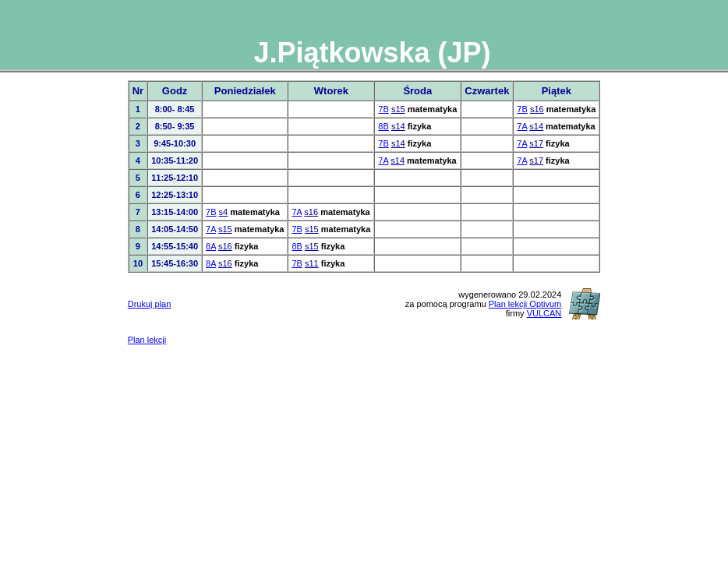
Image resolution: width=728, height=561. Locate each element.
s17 (536, 143)
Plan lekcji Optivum (525, 304)
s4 (224, 212)
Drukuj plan (150, 304)
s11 (312, 263)
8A (211, 246)
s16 (537, 109)
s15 (398, 109)
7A (522, 126)
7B (383, 109)
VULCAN (544, 313)
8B (383, 126)
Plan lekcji (147, 340)
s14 (398, 126)
